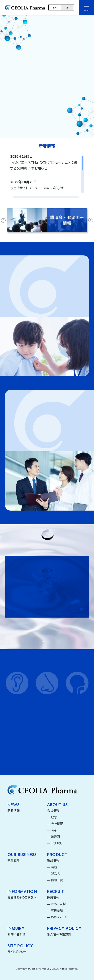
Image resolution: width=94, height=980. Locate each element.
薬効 (54, 867)
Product (57, 855)
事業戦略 (14, 860)
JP (67, 8)
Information (22, 892)
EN (55, 8)
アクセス (56, 843)
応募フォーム (59, 917)
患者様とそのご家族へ (22, 897)
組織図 (55, 836)
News (14, 805)
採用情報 (53, 897)
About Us (58, 805)
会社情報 (53, 810)
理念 (54, 817)
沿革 (54, 830)
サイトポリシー (17, 951)
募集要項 (57, 910)
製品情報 (53, 860)
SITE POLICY (20, 946)
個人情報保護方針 (59, 934)
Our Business (22, 855)
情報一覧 (57, 880)
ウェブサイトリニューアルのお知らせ (37, 188)
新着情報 (14, 810)
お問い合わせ (16, 934)
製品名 (55, 873)
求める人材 (58, 904)
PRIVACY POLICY (64, 929)
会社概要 (57, 823)
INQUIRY (16, 929)
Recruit (56, 892)
